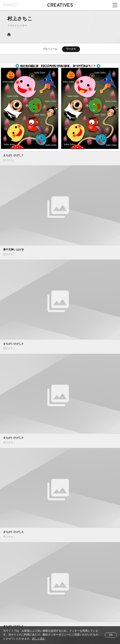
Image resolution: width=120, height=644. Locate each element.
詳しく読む (39, 639)
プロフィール (50, 49)
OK (111, 635)
